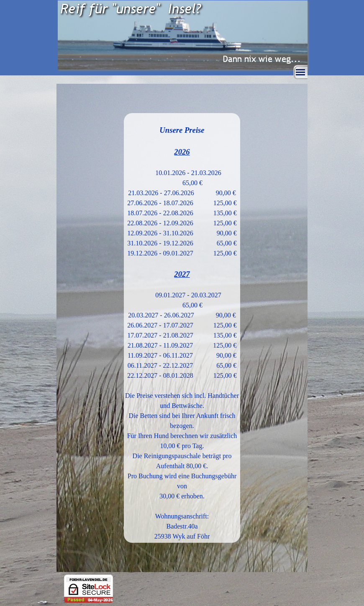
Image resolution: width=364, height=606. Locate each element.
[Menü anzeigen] (300, 72)
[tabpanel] (182, 328)
